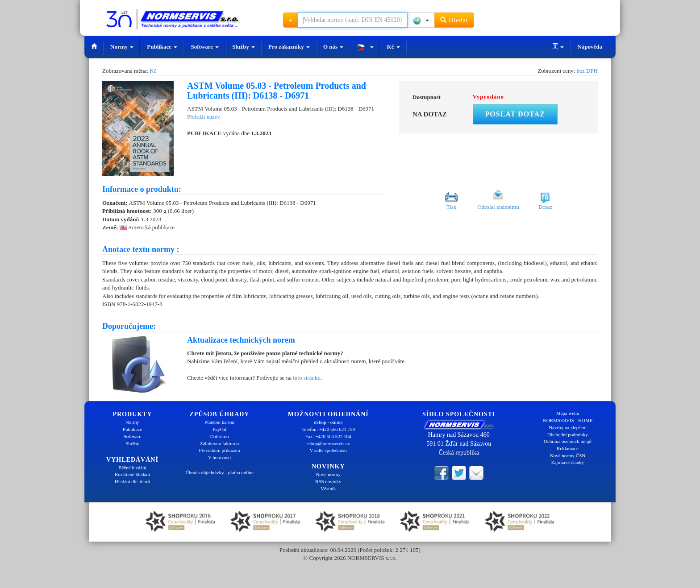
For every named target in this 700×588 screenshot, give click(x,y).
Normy (122, 47)
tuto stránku (307, 378)
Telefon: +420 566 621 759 (328, 429)
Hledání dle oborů (132, 481)
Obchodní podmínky (568, 435)
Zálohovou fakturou (220, 443)
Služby (244, 47)
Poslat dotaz (515, 114)
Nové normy (328, 474)
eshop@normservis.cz (328, 443)
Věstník (328, 489)
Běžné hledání (132, 468)
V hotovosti (219, 457)
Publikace (162, 47)
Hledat (454, 20)
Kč (394, 47)
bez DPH (587, 71)
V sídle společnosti (328, 450)
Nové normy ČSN (568, 455)
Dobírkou (219, 436)
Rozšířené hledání (132, 474)
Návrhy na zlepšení (568, 427)
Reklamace (568, 448)
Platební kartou (219, 422)
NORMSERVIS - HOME (568, 420)
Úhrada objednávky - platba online (219, 472)
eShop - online (328, 422)
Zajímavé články (568, 462)
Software (205, 47)
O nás (333, 47)
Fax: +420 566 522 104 (328, 436)
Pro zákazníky (289, 47)
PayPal (219, 429)
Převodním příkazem (220, 450)
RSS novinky (328, 481)
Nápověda (590, 47)
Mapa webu (568, 413)
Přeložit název (204, 117)
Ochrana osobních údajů (568, 441)
